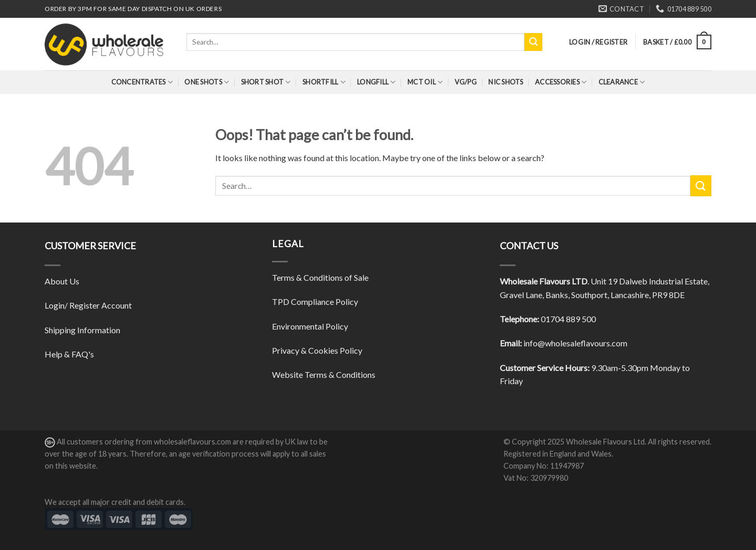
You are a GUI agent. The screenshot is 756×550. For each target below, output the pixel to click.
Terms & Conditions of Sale (320, 277)
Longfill (376, 82)
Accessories (561, 82)
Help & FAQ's (69, 354)
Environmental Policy (310, 326)
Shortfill (324, 82)
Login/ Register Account (88, 305)
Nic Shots (506, 82)
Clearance (622, 82)
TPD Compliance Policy (315, 302)
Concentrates (142, 82)
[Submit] (533, 42)
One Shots (207, 82)
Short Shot (266, 82)
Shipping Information (82, 330)
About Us (62, 281)
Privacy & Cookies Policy (317, 350)
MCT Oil (425, 82)
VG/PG (466, 82)
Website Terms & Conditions (324, 374)
